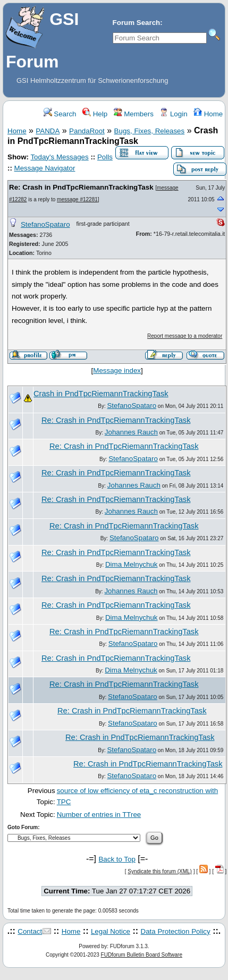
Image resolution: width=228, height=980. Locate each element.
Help (95, 114)
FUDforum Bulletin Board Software (142, 955)
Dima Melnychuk (132, 564)
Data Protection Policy (176, 931)
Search (60, 114)
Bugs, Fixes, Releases (150, 131)
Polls (105, 157)
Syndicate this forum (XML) (160, 871)
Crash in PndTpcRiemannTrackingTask (101, 394)
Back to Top (117, 859)
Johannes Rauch (131, 432)
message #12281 (77, 199)
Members (134, 114)
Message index (117, 370)
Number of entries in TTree (99, 815)
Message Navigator (45, 168)
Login (173, 114)
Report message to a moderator (185, 336)
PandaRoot (87, 131)
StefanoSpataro (45, 224)
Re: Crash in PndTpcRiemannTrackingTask (81, 187)
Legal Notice (111, 931)
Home (208, 114)
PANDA (48, 131)
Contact (30, 931)
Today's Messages (59, 157)
